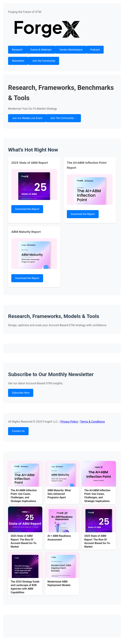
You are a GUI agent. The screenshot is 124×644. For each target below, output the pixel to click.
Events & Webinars (41, 50)
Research (17, 50)
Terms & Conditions (92, 422)
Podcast (95, 50)
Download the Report (27, 209)
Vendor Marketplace (71, 50)
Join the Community (44, 61)
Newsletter (18, 61)
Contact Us (18, 431)
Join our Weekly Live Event (27, 118)
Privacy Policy (69, 422)
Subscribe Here (21, 393)
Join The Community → (64, 118)
